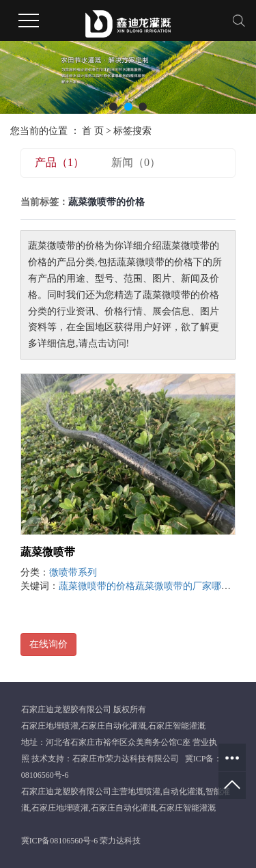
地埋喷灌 (144, 791)
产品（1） (59, 162)
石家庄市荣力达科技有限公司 (126, 759)
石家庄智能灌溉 (177, 726)
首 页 (93, 131)
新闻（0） (136, 162)
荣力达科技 (120, 841)
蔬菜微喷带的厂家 (173, 586)
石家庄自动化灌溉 (113, 726)
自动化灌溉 (183, 791)
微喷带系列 (73, 572)
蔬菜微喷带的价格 (97, 586)
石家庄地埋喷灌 (50, 726)
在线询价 (48, 644)
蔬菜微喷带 (48, 552)
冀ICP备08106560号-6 (60, 841)
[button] (113, 107)
